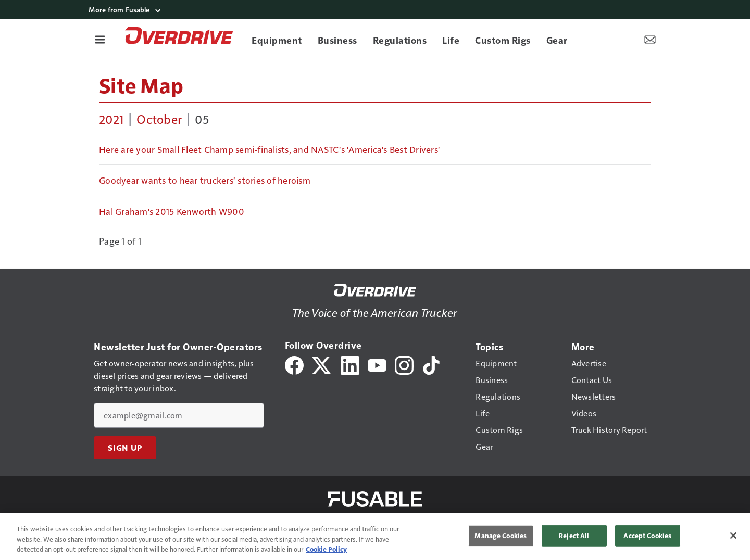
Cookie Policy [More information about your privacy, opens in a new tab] (326, 549)
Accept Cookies (647, 536)
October (159, 119)
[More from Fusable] (375, 10)
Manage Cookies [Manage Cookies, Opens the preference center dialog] (501, 536)
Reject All (574, 536)
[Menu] (100, 39)
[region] (375, 537)
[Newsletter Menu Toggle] (650, 39)
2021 (111, 119)
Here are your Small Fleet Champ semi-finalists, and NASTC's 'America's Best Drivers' (270, 149)
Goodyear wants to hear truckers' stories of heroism (205, 180)
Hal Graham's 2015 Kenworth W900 (172, 211)
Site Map (141, 85)
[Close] (733, 536)
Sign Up (125, 448)
